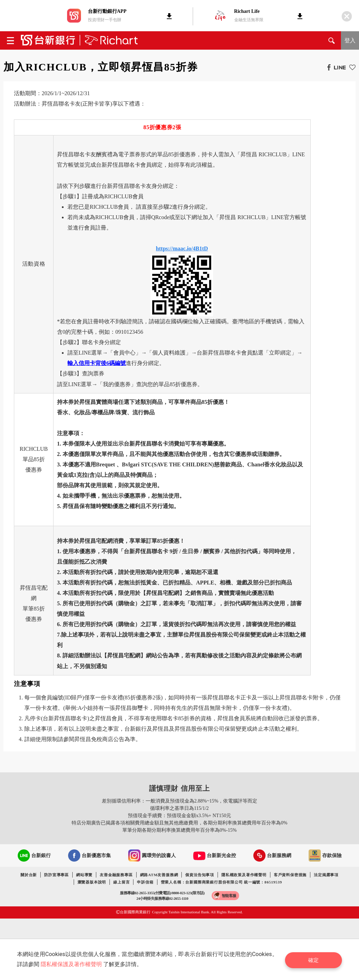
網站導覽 (84, 875)
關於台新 (29, 875)
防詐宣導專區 (56, 875)
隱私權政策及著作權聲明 (244, 875)
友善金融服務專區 (116, 875)
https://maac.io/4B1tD (182, 248)
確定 (315, 959)
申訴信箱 (145, 882)
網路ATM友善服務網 (159, 875)
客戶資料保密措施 (290, 875)
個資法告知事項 (200, 875)
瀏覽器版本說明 (92, 882)
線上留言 (121, 882)
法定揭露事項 (326, 875)
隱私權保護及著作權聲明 (72, 964)
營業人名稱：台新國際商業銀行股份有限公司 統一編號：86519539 (222, 882)
